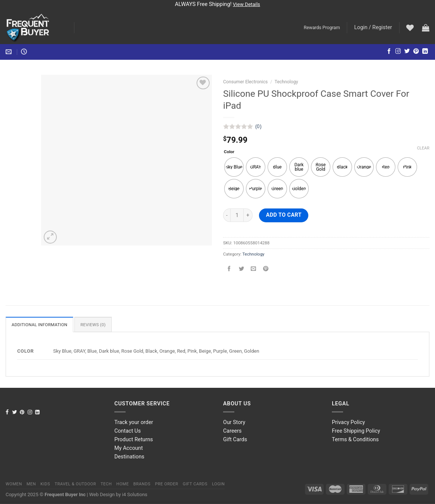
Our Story (234, 422)
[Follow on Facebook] (389, 52)
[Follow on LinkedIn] (425, 52)
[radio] (234, 167)
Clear (423, 148)
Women (14, 484)
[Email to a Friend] (253, 269)
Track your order (134, 422)
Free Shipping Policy (356, 431)
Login (218, 484)
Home (122, 484)
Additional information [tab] (39, 325)
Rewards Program (322, 28)
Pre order (167, 484)
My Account (129, 448)
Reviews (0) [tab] (93, 325)
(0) (258, 126)
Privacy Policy (348, 422)
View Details (246, 4)
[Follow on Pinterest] (416, 52)
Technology (286, 82)
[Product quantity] (237, 215)
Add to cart (284, 215)
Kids (45, 484)
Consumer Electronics (245, 82)
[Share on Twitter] (241, 269)
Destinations (129, 457)
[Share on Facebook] (229, 269)
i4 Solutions (135, 494)
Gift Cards (235, 440)
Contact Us (128, 431)
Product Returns (134, 440)
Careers (232, 431)
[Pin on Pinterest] (266, 269)
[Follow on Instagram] (398, 52)
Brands (142, 484)
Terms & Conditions (355, 440)
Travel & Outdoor (75, 484)
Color (229, 152)
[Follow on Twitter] (407, 52)
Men (31, 484)
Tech (106, 484)
